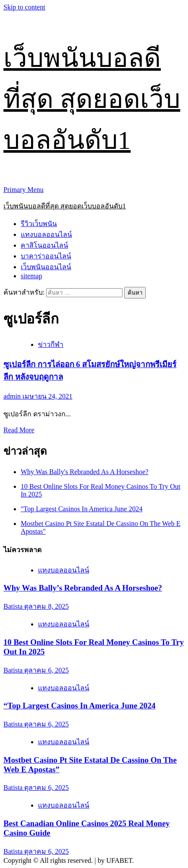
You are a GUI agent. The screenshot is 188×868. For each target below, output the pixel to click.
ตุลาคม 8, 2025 (46, 606)
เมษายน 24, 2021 (47, 396)
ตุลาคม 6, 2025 (46, 670)
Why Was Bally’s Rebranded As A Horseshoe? (83, 588)
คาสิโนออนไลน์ (44, 245)
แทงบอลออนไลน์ (46, 234)
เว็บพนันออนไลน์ (46, 267)
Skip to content (24, 7)
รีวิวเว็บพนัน (39, 224)
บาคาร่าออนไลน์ (46, 256)
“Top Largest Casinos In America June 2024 (80, 706)
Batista (14, 606)
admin (13, 396)
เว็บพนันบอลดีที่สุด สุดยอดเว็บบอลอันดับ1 (92, 99)
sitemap (31, 276)
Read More (19, 430)
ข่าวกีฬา (51, 344)
